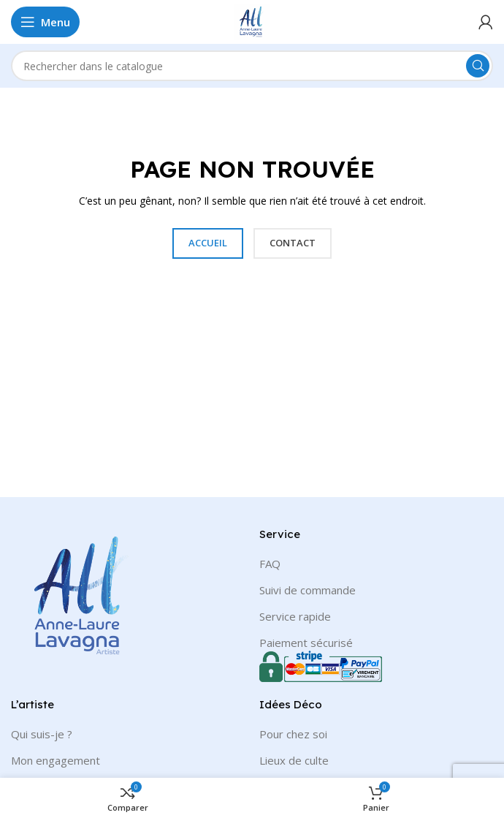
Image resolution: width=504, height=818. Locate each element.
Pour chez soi (293, 734)
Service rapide (295, 616)
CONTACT (293, 243)
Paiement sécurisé (306, 643)
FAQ (270, 564)
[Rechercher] (252, 66)
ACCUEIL (208, 243)
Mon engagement (56, 760)
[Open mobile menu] (45, 22)
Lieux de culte (294, 760)
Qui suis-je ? (42, 734)
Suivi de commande (308, 590)
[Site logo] (252, 20)
